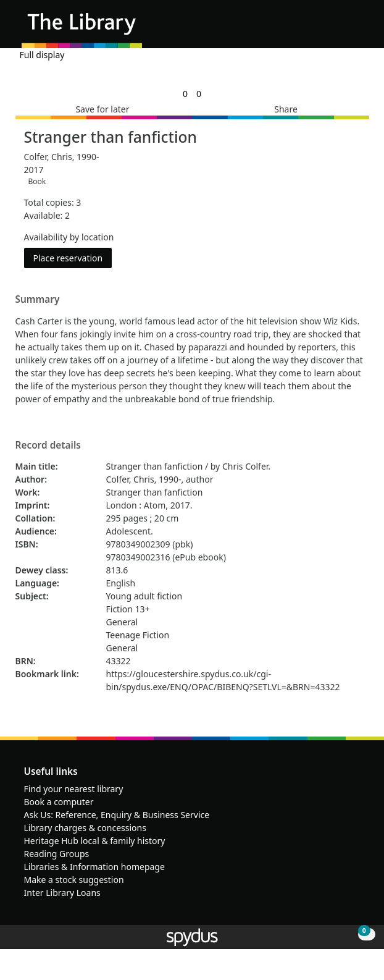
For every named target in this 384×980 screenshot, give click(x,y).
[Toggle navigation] (356, 29)
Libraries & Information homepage (94, 867)
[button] (341, 29)
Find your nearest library (74, 789)
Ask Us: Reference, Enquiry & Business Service (117, 815)
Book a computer (59, 802)
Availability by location (69, 237)
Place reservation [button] (73, 257)
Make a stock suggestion (74, 880)
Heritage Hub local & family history (95, 841)
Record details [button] (48, 446)
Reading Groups (57, 854)
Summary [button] (38, 300)
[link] (185, 94)
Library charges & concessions (85, 828)
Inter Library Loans (62, 893)
